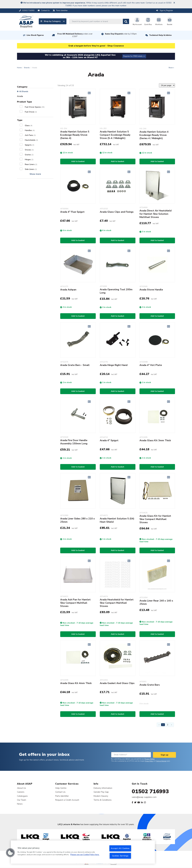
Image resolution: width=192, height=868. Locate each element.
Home (19, 68)
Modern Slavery (101, 796)
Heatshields (31, 140)
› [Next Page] (171, 725)
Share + (171, 68)
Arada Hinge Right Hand (114, 365)
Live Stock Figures (35, 35)
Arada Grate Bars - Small (75, 365)
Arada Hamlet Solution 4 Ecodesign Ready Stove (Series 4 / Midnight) (154, 135)
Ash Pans (30, 135)
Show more (35, 174)
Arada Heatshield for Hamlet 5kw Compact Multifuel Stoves (117, 603)
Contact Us (60, 792)
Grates (29, 155)
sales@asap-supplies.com (144, 797)
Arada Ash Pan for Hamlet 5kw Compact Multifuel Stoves (75, 603)
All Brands (23, 91)
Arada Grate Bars (150, 685)
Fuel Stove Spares (35, 107)
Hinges (29, 160)
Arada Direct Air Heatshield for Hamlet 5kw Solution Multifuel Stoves (155, 214)
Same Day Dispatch (121, 34)
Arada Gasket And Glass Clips (117, 683)
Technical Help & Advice (160, 35)
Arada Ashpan (68, 290)
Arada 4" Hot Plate (151, 365)
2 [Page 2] (168, 725)
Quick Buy (148, 21)
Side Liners (31, 169)
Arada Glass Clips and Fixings (117, 212)
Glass (29, 125)
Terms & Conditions (103, 800)
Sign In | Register (165, 11)
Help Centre (61, 788)
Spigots (30, 145)
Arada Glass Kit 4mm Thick (76, 683)
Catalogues (22, 796)
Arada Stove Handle (151, 290)
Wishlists (159, 21)
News (20, 804)
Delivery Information (103, 788)
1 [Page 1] (163, 725)
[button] (10, 853)
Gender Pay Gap (101, 792)
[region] (83, 852)
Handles (30, 130)
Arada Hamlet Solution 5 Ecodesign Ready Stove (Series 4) (75, 135)
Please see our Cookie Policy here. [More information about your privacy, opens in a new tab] (85, 855)
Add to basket (78, 161)
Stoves (29, 150)
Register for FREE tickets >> (134, 56)
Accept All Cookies (120, 848)
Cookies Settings (120, 856)
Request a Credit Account (67, 800)
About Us (21, 788)
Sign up (165, 755)
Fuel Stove (31, 112)
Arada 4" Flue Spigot (72, 212)
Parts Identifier (62, 796)
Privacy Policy (149, 761)
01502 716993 (150, 791)
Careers (21, 792)
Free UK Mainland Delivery (75, 35)
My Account (137, 21)
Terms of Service (161, 761)
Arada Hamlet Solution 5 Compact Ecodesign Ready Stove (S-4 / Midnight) (115, 135)
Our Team (22, 800)
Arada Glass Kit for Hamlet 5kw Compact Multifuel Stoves (155, 519)
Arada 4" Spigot (109, 440)
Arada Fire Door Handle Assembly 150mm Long (74, 442)
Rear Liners (31, 164)
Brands (27, 68)
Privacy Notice (149, 759)
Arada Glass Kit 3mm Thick (155, 440)
